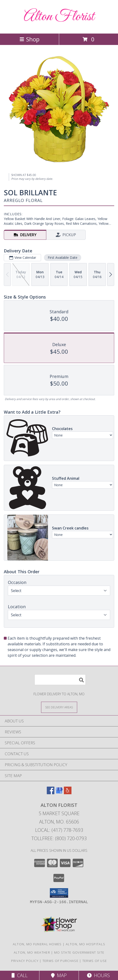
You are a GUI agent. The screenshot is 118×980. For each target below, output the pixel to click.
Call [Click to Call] (20, 975)
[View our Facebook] (51, 793)
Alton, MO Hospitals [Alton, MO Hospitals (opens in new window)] (86, 944)
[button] (59, 893)
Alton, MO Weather (32, 952)
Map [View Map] (59, 975)
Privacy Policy (25, 961)
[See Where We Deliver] (59, 707)
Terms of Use (95, 961)
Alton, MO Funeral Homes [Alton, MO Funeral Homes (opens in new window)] (37, 944)
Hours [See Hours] (98, 975)
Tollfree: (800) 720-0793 (59, 838)
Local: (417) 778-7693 (59, 830)
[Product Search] (60, 680)
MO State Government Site (79, 952)
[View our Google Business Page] (59, 793)
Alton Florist (59, 17)
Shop (29, 39)
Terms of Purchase (60, 961)
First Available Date (63, 257)
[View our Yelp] (68, 793)
